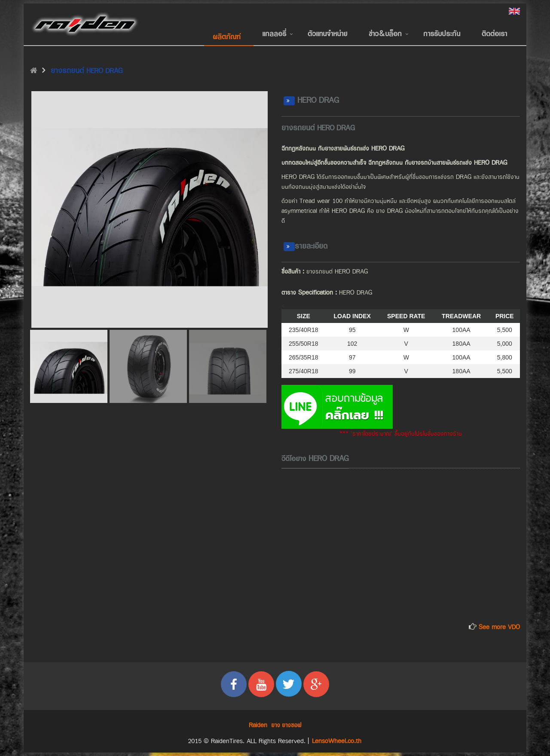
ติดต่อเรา (494, 34)
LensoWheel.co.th (337, 741)
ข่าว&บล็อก (385, 34)
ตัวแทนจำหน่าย (327, 34)
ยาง (276, 725)
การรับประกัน (442, 34)
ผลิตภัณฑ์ (227, 37)
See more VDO (499, 627)
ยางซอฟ (292, 725)
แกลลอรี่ (274, 34)
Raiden (258, 725)
